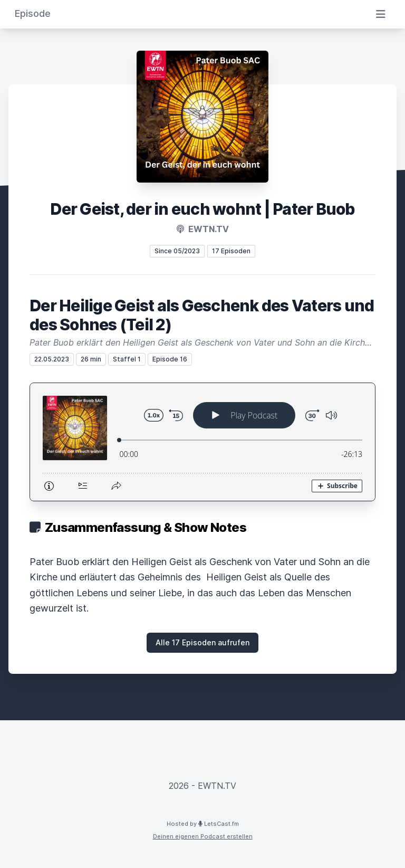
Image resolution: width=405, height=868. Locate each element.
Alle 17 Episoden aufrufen (202, 642)
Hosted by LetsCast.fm (203, 824)
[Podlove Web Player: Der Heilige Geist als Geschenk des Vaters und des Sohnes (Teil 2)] (202, 442)
